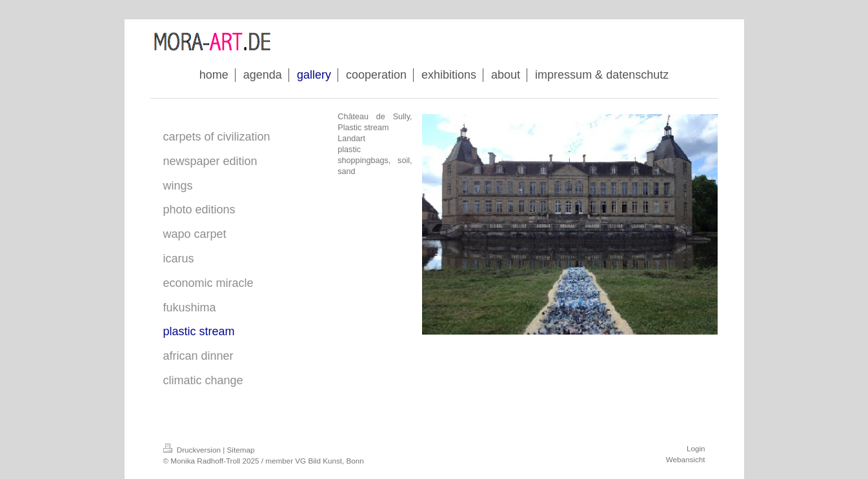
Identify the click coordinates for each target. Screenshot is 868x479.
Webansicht (686, 459)
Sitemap (241, 450)
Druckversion (193, 450)
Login (696, 448)
